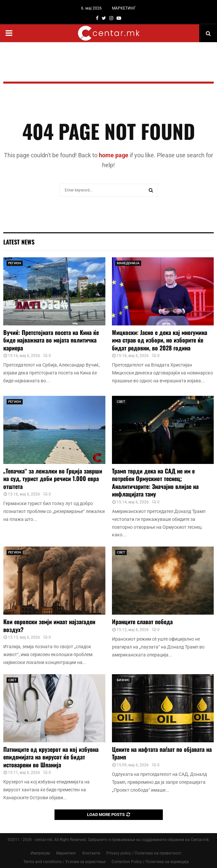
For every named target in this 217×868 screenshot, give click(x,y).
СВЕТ (121, 402)
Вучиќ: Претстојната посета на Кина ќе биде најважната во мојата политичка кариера (51, 340)
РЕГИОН (15, 263)
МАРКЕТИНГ (124, 8)
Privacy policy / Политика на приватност (144, 853)
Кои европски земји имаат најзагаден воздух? (49, 625)
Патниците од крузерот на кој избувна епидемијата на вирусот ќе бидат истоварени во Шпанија (51, 757)
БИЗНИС (123, 680)
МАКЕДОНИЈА (128, 263)
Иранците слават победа (142, 622)
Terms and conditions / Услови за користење (64, 862)
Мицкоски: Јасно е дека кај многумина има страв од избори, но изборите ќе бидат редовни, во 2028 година (160, 340)
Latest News (19, 242)
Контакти (91, 853)
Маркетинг (66, 853)
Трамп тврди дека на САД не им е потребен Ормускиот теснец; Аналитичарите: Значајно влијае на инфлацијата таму (155, 482)
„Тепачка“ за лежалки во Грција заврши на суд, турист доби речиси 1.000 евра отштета (53, 479)
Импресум (40, 853)
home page (114, 155)
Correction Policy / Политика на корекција (150, 862)
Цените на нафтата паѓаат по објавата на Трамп (162, 753)
